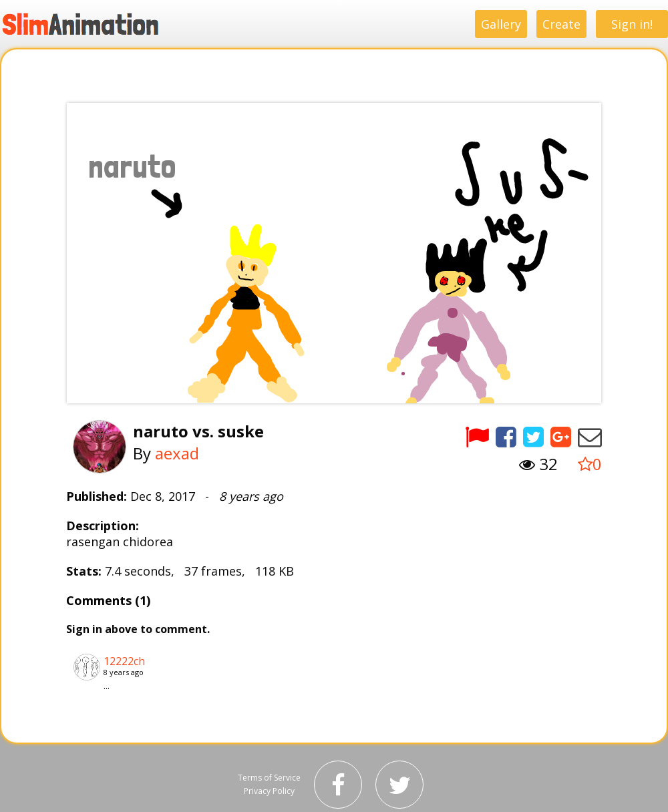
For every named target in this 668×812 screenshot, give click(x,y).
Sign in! (632, 24)
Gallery (501, 24)
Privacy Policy (269, 791)
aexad (177, 453)
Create (561, 24)
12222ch (124, 661)
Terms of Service (269, 778)
